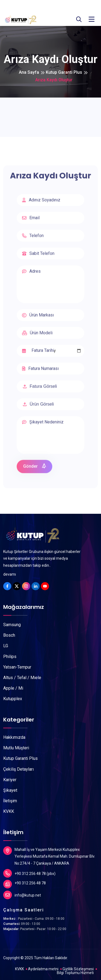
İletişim (10, 801)
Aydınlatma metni (43, 969)
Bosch (9, 635)
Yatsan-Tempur (17, 667)
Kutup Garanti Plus (64, 72)
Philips (10, 657)
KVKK (9, 811)
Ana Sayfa (29, 72)
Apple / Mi (13, 688)
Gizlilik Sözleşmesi (78, 969)
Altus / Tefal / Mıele (22, 678)
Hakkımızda (14, 737)
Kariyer (10, 780)
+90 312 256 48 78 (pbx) (29, 873)
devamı (10, 574)
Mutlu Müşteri (16, 748)
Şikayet (10, 790)
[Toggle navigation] (92, 19)
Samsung (12, 625)
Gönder (35, 468)
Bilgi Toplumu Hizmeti (75, 973)
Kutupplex (13, 699)
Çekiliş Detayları (18, 769)
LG (6, 646)
